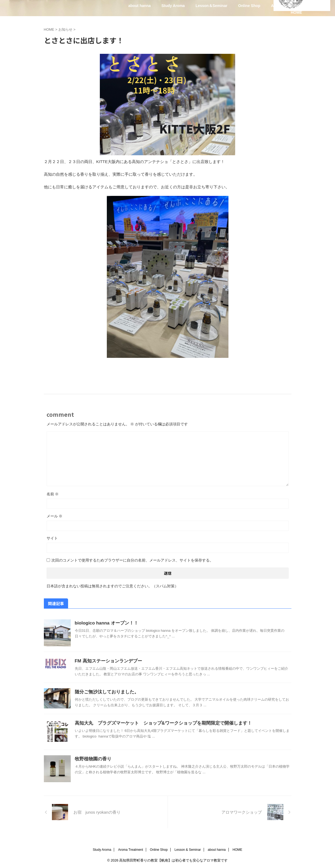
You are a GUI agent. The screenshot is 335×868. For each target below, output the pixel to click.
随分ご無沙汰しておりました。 (105, 692)
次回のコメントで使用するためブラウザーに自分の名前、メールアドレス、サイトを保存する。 (132, 560)
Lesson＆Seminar (211, 6)
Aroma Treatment (286, 6)
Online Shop (249, 6)
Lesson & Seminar (188, 850)
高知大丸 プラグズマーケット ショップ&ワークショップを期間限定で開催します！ (158, 723)
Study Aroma (173, 6)
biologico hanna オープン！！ (105, 623)
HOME (297, 12)
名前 (53, 494)
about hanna (140, 6)
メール (55, 516)
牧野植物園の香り (92, 759)
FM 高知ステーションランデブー (107, 661)
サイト (52, 538)
